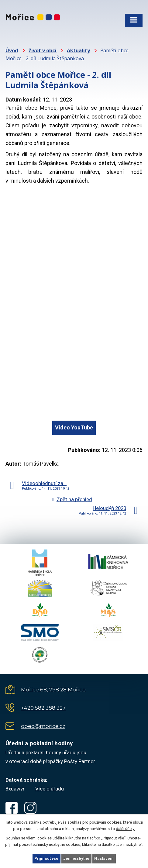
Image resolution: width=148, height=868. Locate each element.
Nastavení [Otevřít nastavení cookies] (104, 858)
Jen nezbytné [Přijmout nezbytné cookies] (76, 858)
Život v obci (43, 50)
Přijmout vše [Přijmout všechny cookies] (46, 858)
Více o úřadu (50, 789)
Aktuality (78, 50)
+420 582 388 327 (43, 708)
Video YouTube (74, 427)
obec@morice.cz (43, 726)
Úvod (12, 50)
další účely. (125, 829)
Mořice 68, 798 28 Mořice (53, 690)
